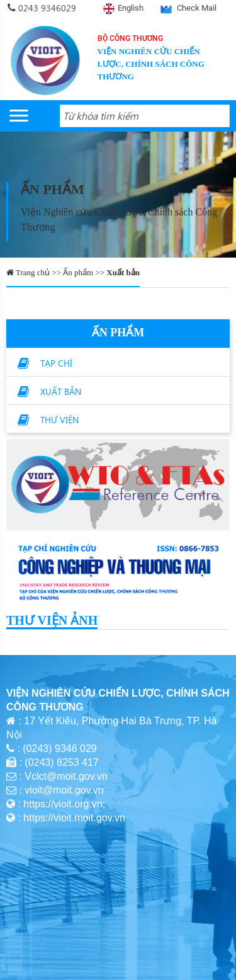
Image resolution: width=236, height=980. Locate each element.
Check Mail (197, 8)
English (131, 8)
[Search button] (218, 116)
